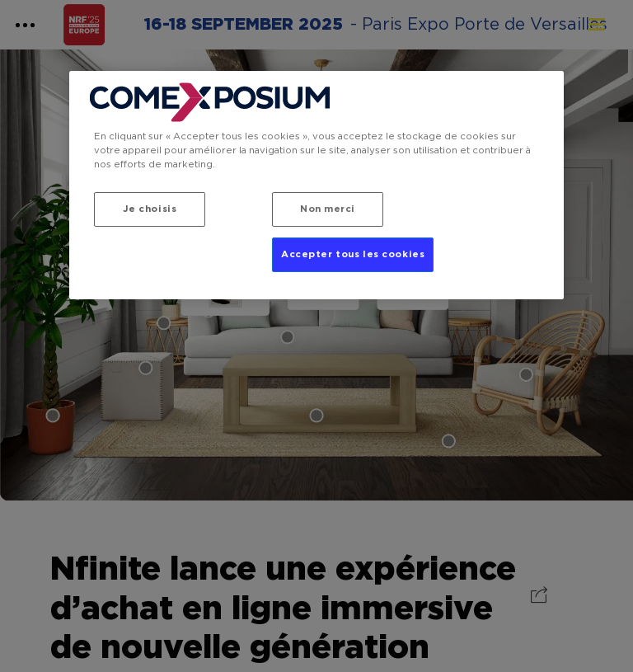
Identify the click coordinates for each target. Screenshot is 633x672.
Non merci (328, 209)
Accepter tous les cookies (353, 254)
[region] (316, 185)
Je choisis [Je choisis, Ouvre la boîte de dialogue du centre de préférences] (150, 209)
